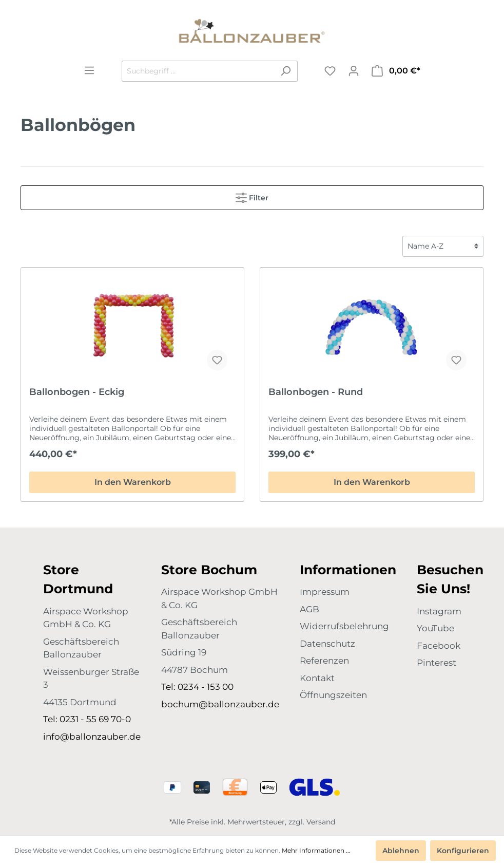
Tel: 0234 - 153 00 (197, 687)
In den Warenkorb (133, 482)
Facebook (439, 646)
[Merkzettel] (330, 71)
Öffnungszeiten (333, 695)
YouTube (435, 628)
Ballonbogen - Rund (316, 392)
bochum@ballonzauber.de (220, 704)
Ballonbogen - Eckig (77, 392)
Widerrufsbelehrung (344, 626)
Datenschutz (327, 644)
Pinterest (437, 663)
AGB (309, 609)
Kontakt (317, 678)
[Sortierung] (443, 246)
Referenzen (324, 661)
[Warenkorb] (396, 71)
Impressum (325, 592)
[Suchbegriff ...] (198, 71)
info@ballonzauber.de (92, 737)
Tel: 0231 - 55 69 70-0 (87, 719)
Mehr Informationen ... (316, 850)
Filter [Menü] (252, 196)
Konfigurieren (463, 851)
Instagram (439, 611)
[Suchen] (286, 71)
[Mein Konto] (354, 71)
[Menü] (89, 70)
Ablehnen (401, 851)
